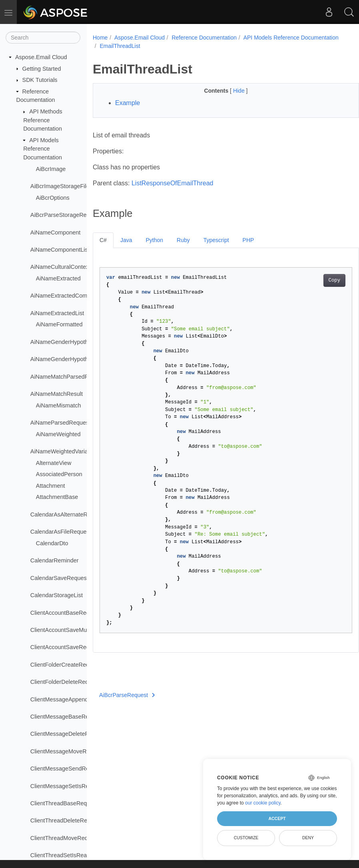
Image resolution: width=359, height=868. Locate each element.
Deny (308, 838)
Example (128, 103)
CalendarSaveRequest (59, 578)
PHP (248, 240)
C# (103, 240)
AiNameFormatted (59, 324)
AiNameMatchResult (57, 394)
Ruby (183, 240)
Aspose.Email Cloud (41, 57)
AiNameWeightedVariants (63, 451)
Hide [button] (230, 91)
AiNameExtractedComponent (68, 296)
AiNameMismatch (59, 405)
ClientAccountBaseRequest (65, 613)
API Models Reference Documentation (43, 149)
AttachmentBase (57, 497)
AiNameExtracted (58, 278)
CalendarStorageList (57, 595)
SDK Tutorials (40, 80)
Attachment (51, 486)
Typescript (216, 240)
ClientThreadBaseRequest (64, 803)
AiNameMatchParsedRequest (68, 377)
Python (154, 240)
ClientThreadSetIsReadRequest (71, 855)
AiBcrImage (51, 169)
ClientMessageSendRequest (67, 769)
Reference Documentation (204, 38)
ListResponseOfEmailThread (173, 183)
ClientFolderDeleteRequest (65, 682)
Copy (316, 280)
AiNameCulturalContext (60, 267)
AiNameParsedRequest (60, 423)
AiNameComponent (56, 232)
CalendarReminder (55, 560)
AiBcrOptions (53, 198)
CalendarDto (52, 543)
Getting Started (42, 69)
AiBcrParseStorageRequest (66, 215)
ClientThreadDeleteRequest (66, 820)
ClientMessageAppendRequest (70, 699)
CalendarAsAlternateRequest (68, 514)
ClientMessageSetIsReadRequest (74, 786)
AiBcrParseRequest (127, 695)
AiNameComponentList (60, 250)
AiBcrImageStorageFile (60, 186)
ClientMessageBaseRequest (67, 717)
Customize (246, 838)
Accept (277, 818)
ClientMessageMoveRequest (67, 751)
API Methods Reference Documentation (43, 120)
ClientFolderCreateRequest (65, 665)
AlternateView (54, 463)
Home (100, 38)
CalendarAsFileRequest (61, 532)
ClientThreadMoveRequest (65, 838)
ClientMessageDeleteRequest (68, 734)
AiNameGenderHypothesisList (69, 359)
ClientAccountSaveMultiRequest (72, 630)
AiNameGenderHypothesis (64, 342)
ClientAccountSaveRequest (65, 647)
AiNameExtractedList (57, 313)
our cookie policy (263, 803)
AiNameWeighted (58, 434)
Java (126, 240)
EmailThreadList (222, 46)
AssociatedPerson (59, 474)
